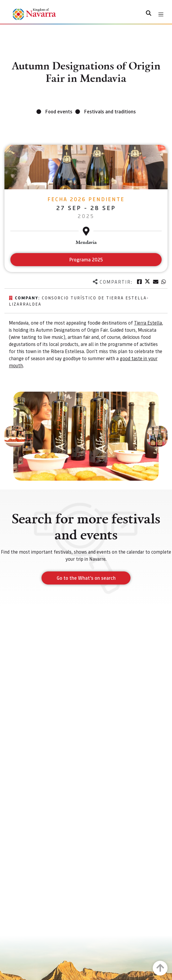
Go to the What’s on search (86, 578)
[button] (15, 436)
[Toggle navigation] (161, 14)
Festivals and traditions (110, 111)
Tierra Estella (148, 323)
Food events (59, 111)
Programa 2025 (86, 259)
